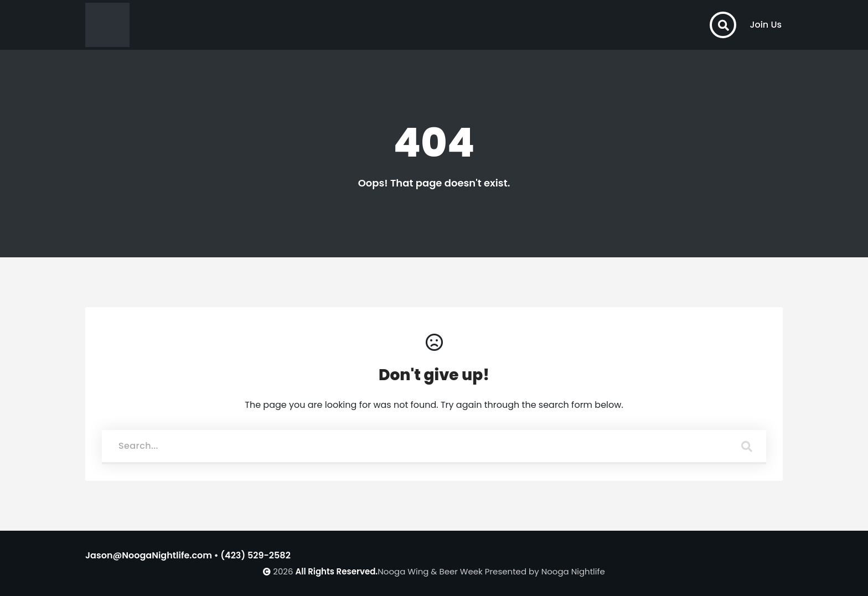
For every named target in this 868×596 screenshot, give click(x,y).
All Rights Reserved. (337, 571)
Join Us (766, 25)
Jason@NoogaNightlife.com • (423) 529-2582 (188, 555)
